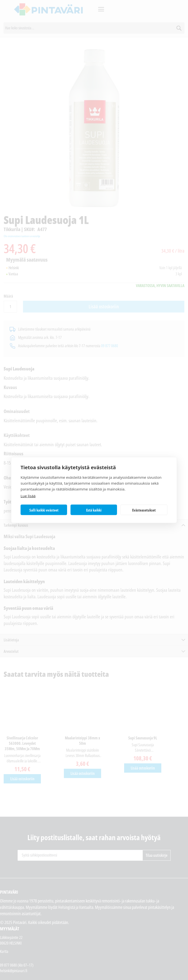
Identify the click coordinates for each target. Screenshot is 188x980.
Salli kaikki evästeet (44, 510)
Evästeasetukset (144, 510)
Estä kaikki (94, 510)
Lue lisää (28, 496)
